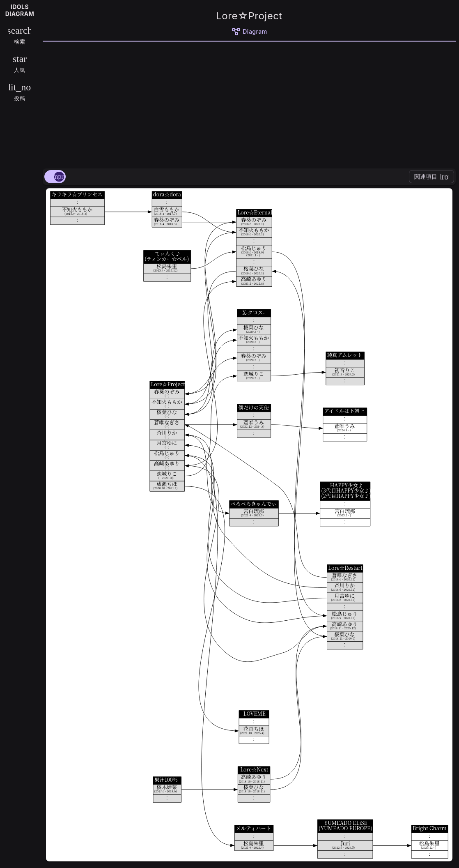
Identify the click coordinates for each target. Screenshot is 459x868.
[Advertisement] (249, 104)
